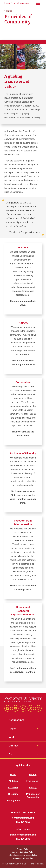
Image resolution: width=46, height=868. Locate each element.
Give (11, 754)
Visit (11, 737)
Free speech (33, 781)
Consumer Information (23, 858)
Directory (13, 794)
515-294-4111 (23, 822)
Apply (12, 728)
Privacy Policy (23, 849)
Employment (13, 800)
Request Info (16, 720)
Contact (13, 746)
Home (9, 11)
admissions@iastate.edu (23, 835)
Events (33, 775)
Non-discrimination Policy (23, 852)
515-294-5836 (23, 839)
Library (33, 788)
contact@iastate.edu (23, 818)
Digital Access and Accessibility (23, 855)
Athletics (13, 781)
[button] (39, 3)
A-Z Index (13, 788)
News (13, 775)
